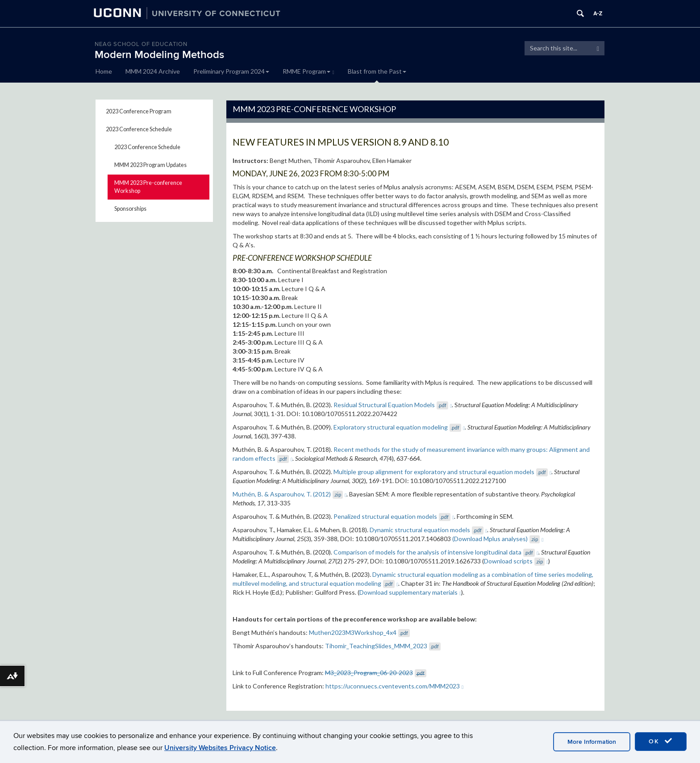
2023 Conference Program (139, 111)
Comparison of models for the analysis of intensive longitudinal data (436, 552)
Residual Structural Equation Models (393, 405)
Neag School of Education (141, 44)
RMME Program (308, 71)
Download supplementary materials (410, 592)
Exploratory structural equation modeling (399, 427)
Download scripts (516, 561)
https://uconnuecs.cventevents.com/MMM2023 (395, 686)
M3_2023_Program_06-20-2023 (376, 673)
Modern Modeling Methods (159, 55)
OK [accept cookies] (661, 741)
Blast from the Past (377, 71)
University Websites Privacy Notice (220, 748)
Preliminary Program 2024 (231, 71)
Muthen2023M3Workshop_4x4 (359, 632)
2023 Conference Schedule (139, 129)
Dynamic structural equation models (429, 530)
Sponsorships (130, 209)
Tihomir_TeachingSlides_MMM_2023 (383, 646)
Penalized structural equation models (394, 516)
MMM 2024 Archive (153, 71)
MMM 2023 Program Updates (150, 165)
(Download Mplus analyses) (498, 539)
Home (104, 71)
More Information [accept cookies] (592, 742)
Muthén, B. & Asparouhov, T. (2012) (290, 494)
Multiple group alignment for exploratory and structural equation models (443, 472)
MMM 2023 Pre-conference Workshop (148, 187)
